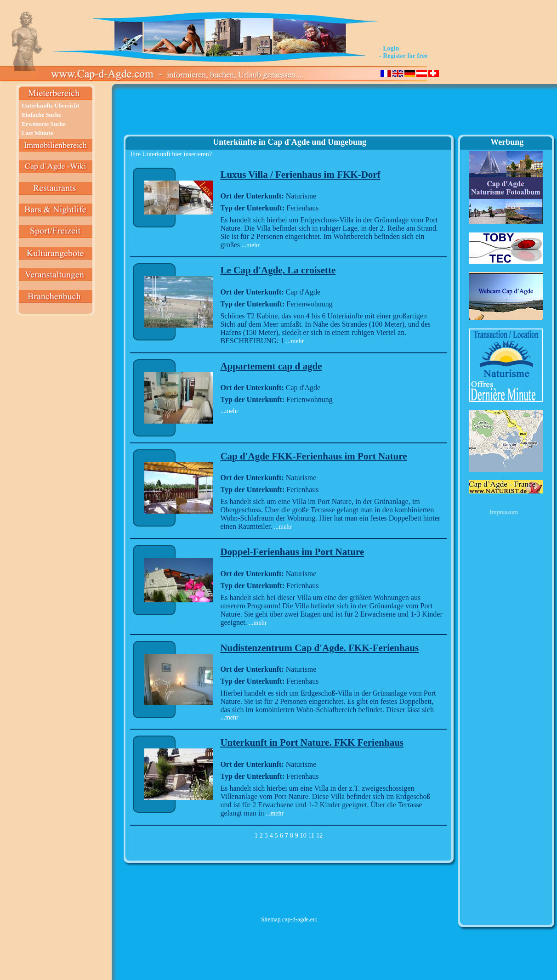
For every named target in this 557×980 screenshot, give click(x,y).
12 (319, 836)
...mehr (250, 245)
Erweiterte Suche (44, 124)
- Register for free (403, 56)
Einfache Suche (41, 115)
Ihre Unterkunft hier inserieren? (171, 154)
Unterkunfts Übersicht (50, 105)
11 (311, 836)
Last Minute (37, 133)
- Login (389, 48)
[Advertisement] (289, 113)
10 (303, 836)
